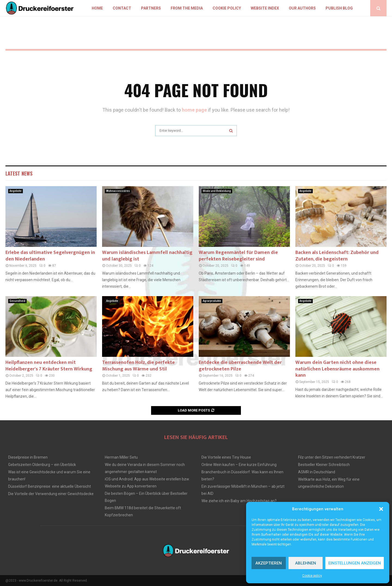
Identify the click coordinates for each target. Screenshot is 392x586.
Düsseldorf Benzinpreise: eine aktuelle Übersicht (50, 486)
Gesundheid (17, 301)
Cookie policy (312, 576)
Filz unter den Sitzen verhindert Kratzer (332, 457)
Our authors (302, 8)
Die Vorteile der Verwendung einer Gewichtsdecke (51, 494)
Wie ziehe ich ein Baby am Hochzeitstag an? (239, 501)
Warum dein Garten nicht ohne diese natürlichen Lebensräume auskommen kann (337, 369)
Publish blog (339, 8)
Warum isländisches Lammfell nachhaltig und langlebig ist (147, 256)
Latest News (19, 173)
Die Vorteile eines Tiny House (226, 457)
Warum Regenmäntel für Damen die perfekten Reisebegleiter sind (238, 256)
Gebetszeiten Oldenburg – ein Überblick (42, 465)
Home (97, 8)
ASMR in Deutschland (317, 472)
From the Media (187, 8)
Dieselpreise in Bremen (28, 457)
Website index (265, 8)
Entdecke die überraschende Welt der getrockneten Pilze (240, 366)
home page (194, 110)
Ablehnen (306, 563)
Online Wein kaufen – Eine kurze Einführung (239, 465)
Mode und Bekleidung (217, 191)
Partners (151, 8)
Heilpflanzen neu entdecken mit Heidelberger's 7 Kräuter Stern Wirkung (49, 366)
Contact (122, 8)
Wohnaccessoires (118, 191)
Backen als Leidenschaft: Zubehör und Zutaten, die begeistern (337, 256)
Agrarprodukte (212, 301)
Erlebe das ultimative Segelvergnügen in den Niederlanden (50, 256)
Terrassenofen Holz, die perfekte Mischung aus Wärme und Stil (138, 366)
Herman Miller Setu (121, 457)
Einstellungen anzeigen (355, 563)
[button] (381, 509)
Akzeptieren (269, 563)
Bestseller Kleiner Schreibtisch (324, 465)
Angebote (16, 191)
